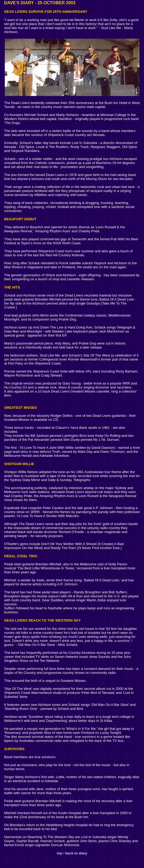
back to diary (76, 853)
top (60, 853)
